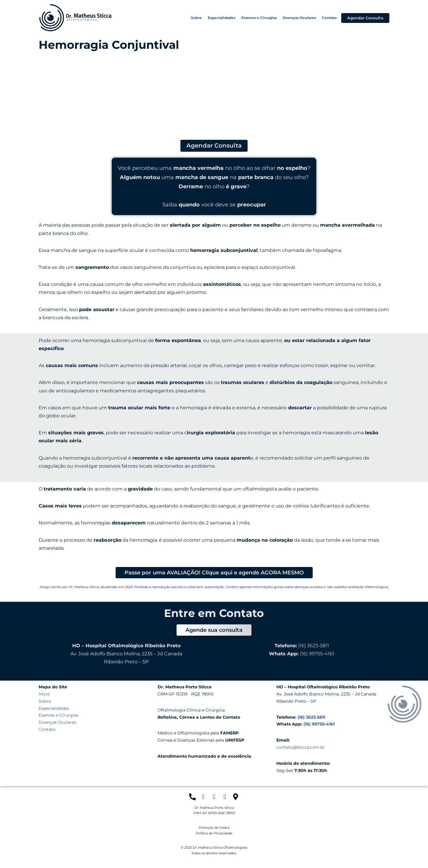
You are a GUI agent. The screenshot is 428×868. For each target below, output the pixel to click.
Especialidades (222, 18)
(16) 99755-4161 (317, 654)
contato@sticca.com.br (301, 747)
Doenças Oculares (299, 18)
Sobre (196, 18)
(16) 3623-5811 (314, 646)
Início (44, 694)
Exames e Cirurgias (259, 18)
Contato (329, 18)
